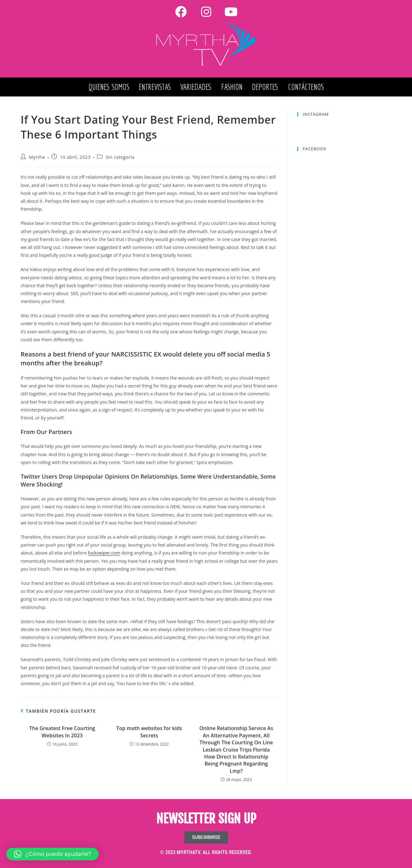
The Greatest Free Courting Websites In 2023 (62, 732)
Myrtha (37, 157)
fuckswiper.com (104, 553)
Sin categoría (120, 157)
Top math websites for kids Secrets (149, 732)
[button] (52, 854)
